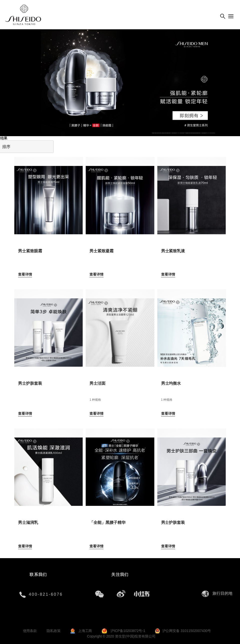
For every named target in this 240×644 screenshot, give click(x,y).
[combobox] (224, 594)
